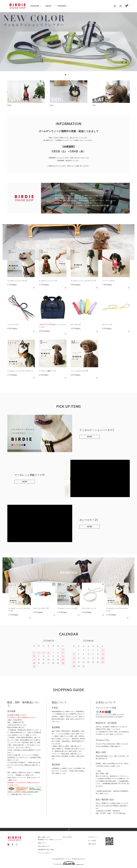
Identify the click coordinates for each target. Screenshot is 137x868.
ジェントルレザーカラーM (79, 371)
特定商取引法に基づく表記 (46, 850)
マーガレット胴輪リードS (47, 371)
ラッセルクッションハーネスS (17, 281)
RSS (64, 837)
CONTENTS (62, 6)
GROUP (48, 6)
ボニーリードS (107, 325)
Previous (7, 92)
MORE (90, 437)
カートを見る (92, 841)
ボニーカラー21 (76, 325)
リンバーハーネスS (108, 281)
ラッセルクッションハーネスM (67, 608)
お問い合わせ (92, 844)
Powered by (69, 863)
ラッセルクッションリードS (48, 281)
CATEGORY (35, 6)
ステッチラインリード (89, 608)
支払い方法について (44, 846)
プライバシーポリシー (45, 853)
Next (130, 92)
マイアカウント (93, 837)
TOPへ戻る (68, 829)
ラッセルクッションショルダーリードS (83, 281)
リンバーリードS (13, 325)
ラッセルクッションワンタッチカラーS (20, 371)
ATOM (69, 837)
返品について (42, 843)
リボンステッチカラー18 (41, 608)
